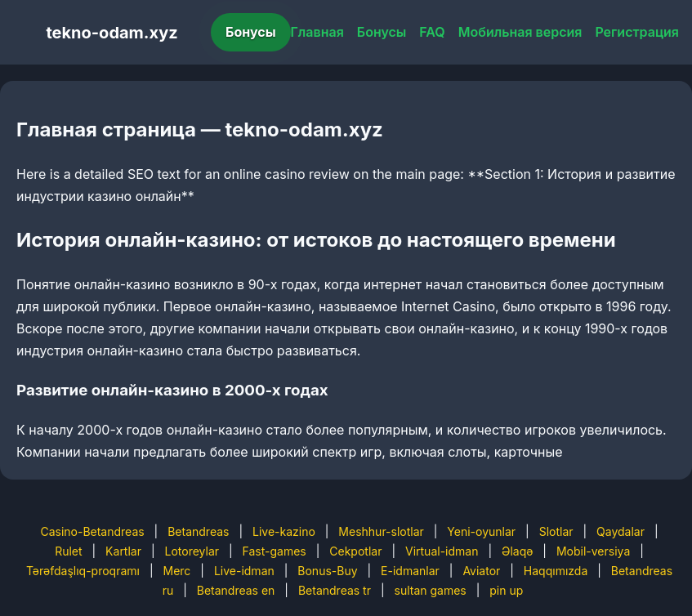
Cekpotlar (355, 551)
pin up (506, 590)
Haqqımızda (556, 571)
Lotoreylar (192, 551)
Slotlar (556, 531)
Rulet (68, 551)
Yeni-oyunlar (481, 531)
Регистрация (637, 32)
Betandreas (198, 531)
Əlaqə (517, 551)
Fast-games (275, 551)
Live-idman (244, 571)
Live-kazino (284, 531)
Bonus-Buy (327, 571)
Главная (317, 32)
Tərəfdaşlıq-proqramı (83, 571)
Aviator (481, 571)
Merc (177, 571)
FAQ (432, 32)
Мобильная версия (520, 32)
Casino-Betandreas (92, 531)
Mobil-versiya (593, 551)
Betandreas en (236, 590)
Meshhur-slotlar (381, 531)
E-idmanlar (410, 571)
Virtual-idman (442, 551)
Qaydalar (621, 531)
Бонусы (251, 32)
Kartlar (123, 551)
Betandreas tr (335, 590)
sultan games (431, 590)
